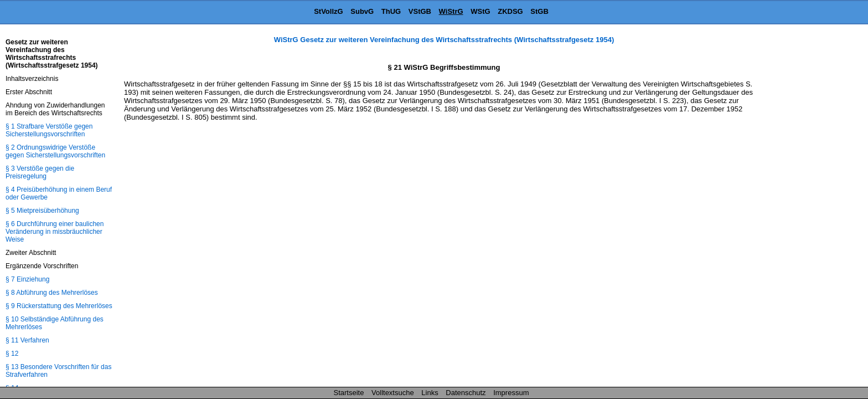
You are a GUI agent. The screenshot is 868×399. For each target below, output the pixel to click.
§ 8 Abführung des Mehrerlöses (52, 293)
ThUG (391, 11)
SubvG (362, 11)
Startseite (349, 393)
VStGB (420, 11)
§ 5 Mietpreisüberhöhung (42, 211)
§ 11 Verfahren (27, 340)
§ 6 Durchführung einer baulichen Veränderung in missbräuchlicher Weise (55, 232)
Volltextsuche (393, 393)
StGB (539, 11)
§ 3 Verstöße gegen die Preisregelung (40, 172)
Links (430, 393)
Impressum (511, 393)
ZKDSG (510, 11)
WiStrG (451, 11)
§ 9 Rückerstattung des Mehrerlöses (59, 306)
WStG (480, 11)
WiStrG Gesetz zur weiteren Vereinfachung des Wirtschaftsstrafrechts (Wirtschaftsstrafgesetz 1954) (444, 40)
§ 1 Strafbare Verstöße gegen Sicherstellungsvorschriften (49, 130)
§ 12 (12, 354)
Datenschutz (466, 393)
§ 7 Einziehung (27, 279)
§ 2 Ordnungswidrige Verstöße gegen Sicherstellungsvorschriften (55, 151)
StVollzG (328, 11)
